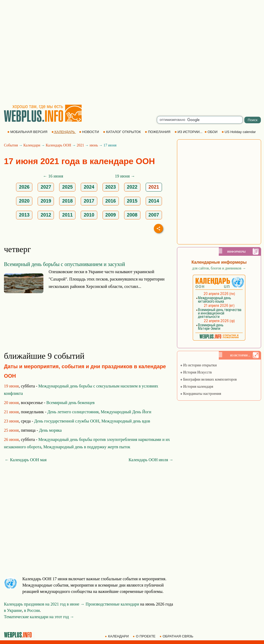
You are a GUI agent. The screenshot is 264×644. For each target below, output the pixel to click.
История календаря (197, 387)
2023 (111, 187)
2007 (154, 215)
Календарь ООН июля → (151, 460)
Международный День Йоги (126, 412)
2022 (132, 187)
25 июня (11, 430)
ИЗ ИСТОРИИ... (189, 132)
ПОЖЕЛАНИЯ (158, 132)
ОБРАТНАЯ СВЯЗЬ (177, 636)
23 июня (11, 421)
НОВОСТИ (90, 132)
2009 (111, 215)
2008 (132, 215)
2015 (132, 201)
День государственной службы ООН (67, 421)
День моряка (50, 430)
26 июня (11, 439)
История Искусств (196, 372)
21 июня (11, 412)
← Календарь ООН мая (26, 460)
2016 (111, 201)
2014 (154, 201)
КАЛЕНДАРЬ (64, 132)
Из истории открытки (198, 365)
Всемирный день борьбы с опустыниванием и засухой (64, 264)
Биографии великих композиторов (208, 379)
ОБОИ (212, 132)
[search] (200, 120)
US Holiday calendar (239, 132)
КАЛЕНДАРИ (117, 636)
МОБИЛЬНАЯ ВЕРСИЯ (28, 132)
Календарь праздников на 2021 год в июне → (44, 604)
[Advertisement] (49, 52)
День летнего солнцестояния (73, 412)
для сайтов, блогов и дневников (219, 268)
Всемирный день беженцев (70, 403)
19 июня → (125, 176)
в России (32, 610)
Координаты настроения (201, 394)
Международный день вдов (126, 421)
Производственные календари (112, 604)
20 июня (11, 403)
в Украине (13, 610)
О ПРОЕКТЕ (145, 636)
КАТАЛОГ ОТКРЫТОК (122, 132)
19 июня (11, 386)
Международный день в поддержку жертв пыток (87, 447)
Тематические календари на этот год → (39, 617)
